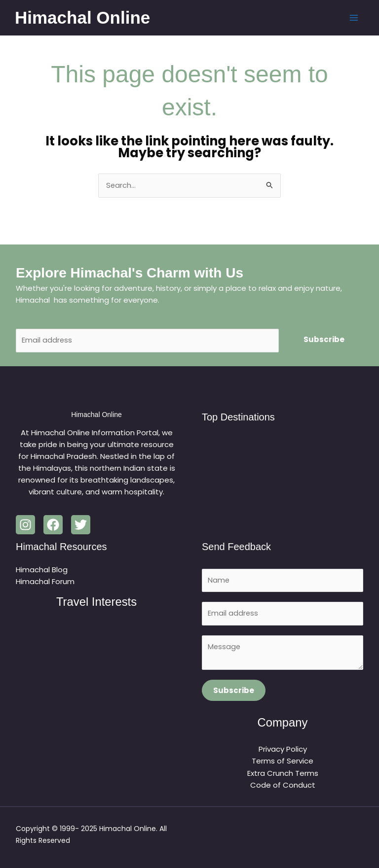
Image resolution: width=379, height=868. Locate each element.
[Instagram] (25, 525)
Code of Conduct (283, 785)
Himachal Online (83, 17)
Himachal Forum (45, 582)
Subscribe (324, 339)
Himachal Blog (42, 570)
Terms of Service (283, 762)
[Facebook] (53, 525)
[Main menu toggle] (353, 18)
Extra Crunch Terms (283, 774)
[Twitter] (81, 525)
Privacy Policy (283, 750)
